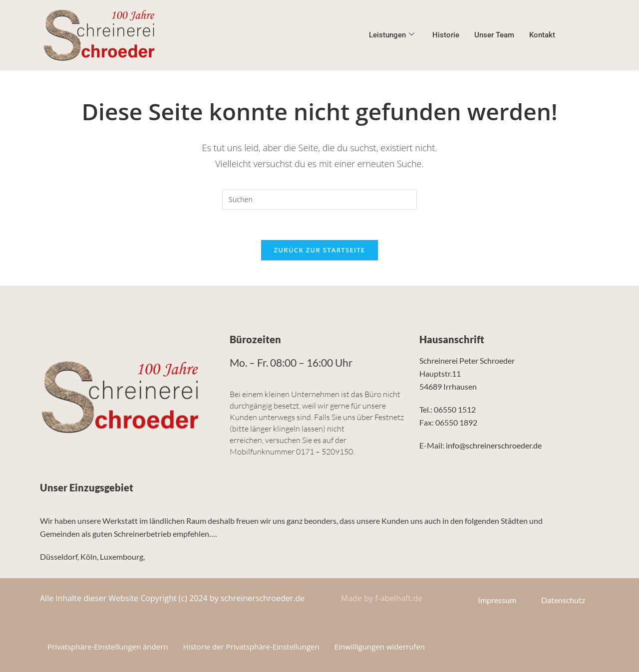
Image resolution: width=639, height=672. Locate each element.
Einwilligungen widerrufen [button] (380, 647)
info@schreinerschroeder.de (494, 445)
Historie (446, 35)
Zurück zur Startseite (320, 250)
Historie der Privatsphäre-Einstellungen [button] (252, 647)
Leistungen (392, 35)
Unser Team (494, 35)
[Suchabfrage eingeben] (319, 200)
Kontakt (542, 35)
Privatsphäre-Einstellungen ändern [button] (108, 647)
